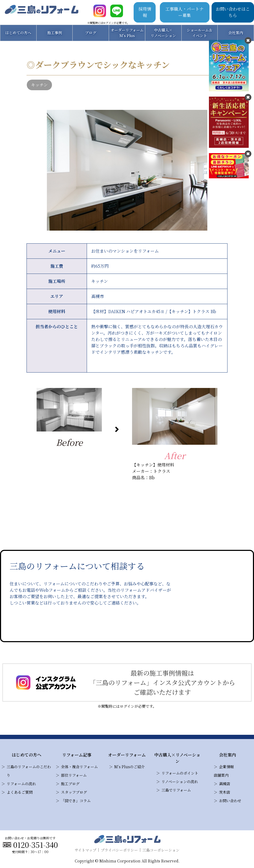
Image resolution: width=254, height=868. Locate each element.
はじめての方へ (18, 33)
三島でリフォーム (176, 790)
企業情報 (226, 767)
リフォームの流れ (21, 784)
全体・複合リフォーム (79, 767)
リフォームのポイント (180, 773)
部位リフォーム (74, 775)
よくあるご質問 (20, 792)
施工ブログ (70, 784)
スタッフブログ (74, 792)
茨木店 (225, 792)
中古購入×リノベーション (163, 33)
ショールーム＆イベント (200, 33)
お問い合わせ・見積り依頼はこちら (92, 623)
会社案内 (236, 33)
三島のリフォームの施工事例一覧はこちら (127, 511)
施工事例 (55, 33)
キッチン (39, 85)
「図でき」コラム (76, 801)
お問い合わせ (230, 801)
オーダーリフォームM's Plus (127, 33)
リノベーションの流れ (180, 781)
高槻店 (225, 784)
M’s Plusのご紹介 (130, 767)
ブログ (91, 33)
